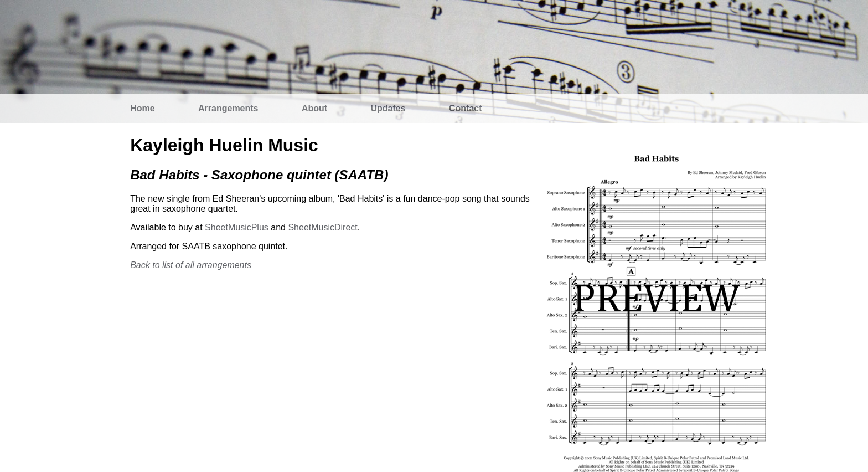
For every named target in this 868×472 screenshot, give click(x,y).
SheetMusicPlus (237, 227)
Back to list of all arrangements (191, 265)
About (314, 108)
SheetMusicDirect (322, 227)
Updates (388, 108)
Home (142, 108)
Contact (466, 108)
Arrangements (228, 108)
